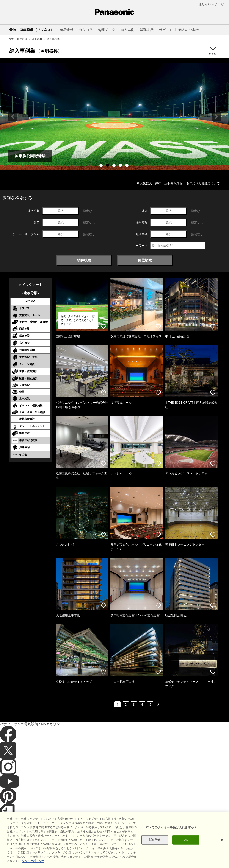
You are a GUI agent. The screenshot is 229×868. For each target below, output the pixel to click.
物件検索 (84, 260)
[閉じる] (222, 840)
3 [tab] (114, 166)
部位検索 (145, 260)
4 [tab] (121, 166)
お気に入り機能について (203, 183)
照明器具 (37, 39)
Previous (13, 117)
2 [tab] (108, 166)
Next (216, 117)
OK (186, 840)
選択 (61, 211)
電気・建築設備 (18, 39)
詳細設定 (155, 840)
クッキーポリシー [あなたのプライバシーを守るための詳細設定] (33, 861)
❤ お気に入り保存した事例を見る (159, 183)
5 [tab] (127, 166)
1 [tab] (102, 166)
